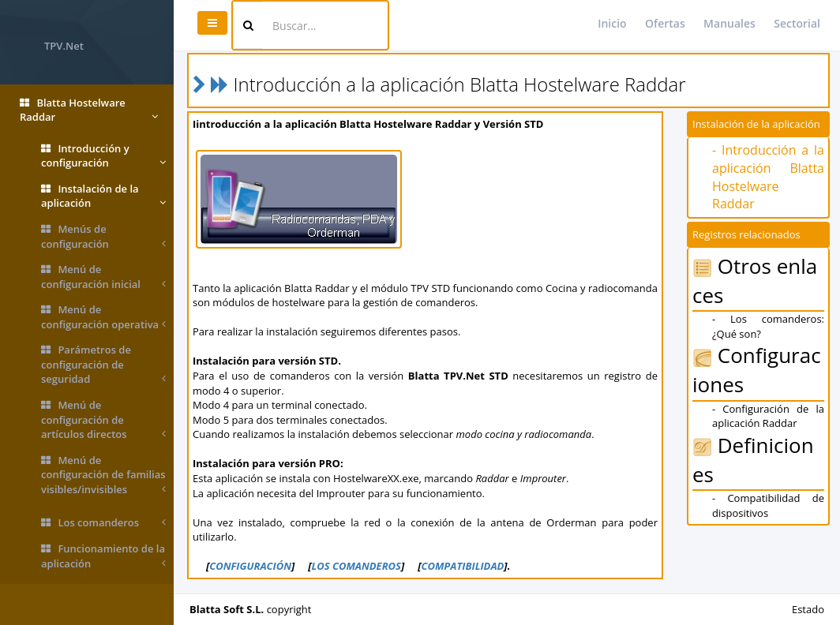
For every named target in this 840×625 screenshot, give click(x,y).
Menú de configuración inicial (103, 277)
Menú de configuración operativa (103, 317)
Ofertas (665, 23)
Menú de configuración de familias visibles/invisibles (103, 475)
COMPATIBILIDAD (462, 566)
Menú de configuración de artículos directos (103, 420)
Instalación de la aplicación (103, 196)
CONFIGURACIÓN (250, 566)
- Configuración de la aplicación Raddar (768, 416)
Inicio (612, 23)
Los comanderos (103, 523)
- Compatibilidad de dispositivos (768, 505)
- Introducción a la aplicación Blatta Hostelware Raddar (768, 177)
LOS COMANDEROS (356, 566)
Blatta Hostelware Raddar (89, 110)
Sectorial (797, 23)
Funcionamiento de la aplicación (103, 556)
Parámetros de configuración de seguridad (103, 365)
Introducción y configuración (103, 156)
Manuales (729, 23)
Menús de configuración (103, 236)
